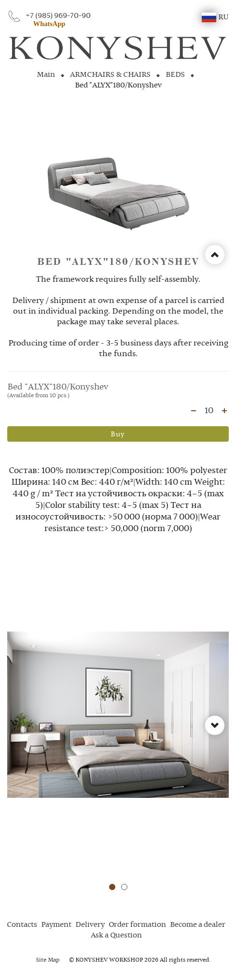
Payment (56, 925)
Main (46, 75)
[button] (112, 887)
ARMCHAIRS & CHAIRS (110, 75)
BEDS (175, 75)
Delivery (90, 925)
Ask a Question (116, 936)
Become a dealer (198, 925)
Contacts (22, 925)
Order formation (137, 925)
